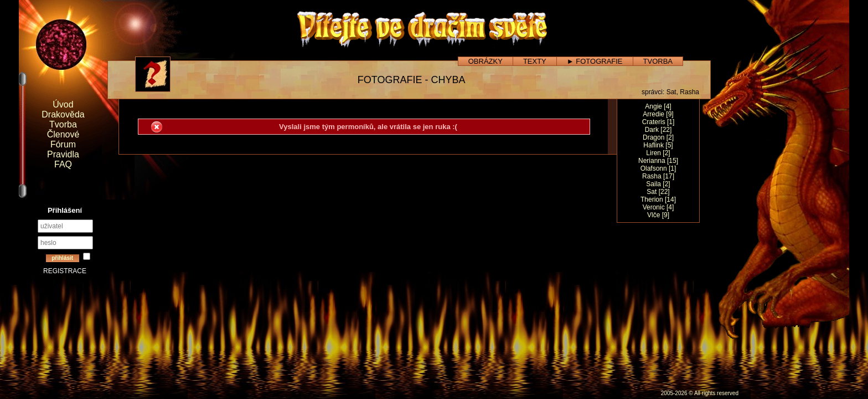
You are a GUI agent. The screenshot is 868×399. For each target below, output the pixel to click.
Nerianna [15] (658, 161)
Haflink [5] (658, 145)
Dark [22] (658, 130)
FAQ (63, 164)
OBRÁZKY (485, 61)
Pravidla (63, 154)
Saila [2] (658, 184)
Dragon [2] (658, 137)
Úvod (63, 104)
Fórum (63, 144)
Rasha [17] (658, 176)
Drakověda (63, 114)
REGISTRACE (65, 271)
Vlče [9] (658, 215)
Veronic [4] (658, 207)
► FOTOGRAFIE (595, 61)
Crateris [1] (658, 122)
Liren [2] (658, 153)
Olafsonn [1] (658, 168)
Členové (63, 134)
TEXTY (535, 61)
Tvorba (63, 124)
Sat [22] (658, 192)
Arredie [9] (658, 114)
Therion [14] (658, 199)
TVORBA (658, 61)
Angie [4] (658, 106)
